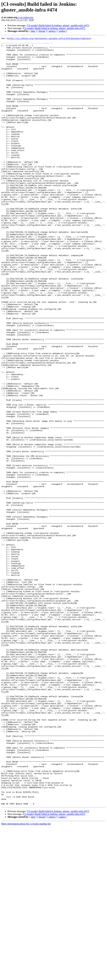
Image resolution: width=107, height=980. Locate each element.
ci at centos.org (26, 17)
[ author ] (62, 31)
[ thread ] (42, 31)
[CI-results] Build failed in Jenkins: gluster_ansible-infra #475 (54, 28)
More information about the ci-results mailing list (26, 977)
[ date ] (33, 31)
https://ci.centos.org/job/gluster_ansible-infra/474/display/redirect (49, 39)
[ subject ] (52, 31)
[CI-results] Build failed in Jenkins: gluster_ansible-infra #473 (58, 25)
